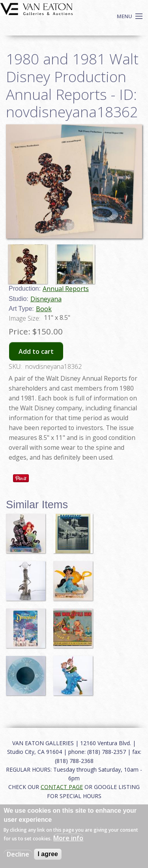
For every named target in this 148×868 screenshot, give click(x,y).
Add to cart (36, 351)
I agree (48, 854)
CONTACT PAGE (62, 787)
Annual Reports (66, 289)
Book (44, 309)
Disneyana (46, 299)
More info (68, 838)
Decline (18, 854)
